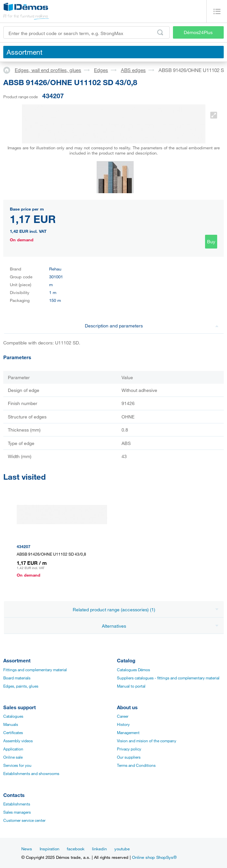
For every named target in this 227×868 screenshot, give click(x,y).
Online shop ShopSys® (154, 857)
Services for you (17, 765)
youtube (122, 849)
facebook (76, 849)
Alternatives (160, 626)
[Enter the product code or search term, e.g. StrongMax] (86, 32)
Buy (211, 241)
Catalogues (13, 716)
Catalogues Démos (133, 670)
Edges (101, 70)
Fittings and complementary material (35, 670)
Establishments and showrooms (31, 773)
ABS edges (133, 70)
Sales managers (17, 812)
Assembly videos (18, 741)
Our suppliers (129, 757)
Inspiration (49, 849)
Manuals (11, 724)
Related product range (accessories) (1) (146, 609)
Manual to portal (131, 686)
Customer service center (24, 820)
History (123, 724)
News (27, 849)
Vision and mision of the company (147, 741)
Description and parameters (152, 326)
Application (13, 749)
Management (128, 732)
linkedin (99, 849)
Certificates (13, 732)
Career (123, 716)
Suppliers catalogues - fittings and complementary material (168, 678)
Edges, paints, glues (21, 686)
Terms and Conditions (136, 765)
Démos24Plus (198, 32)
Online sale (13, 757)
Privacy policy (129, 749)
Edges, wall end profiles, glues (48, 70)
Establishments (17, 804)
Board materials (17, 678)
